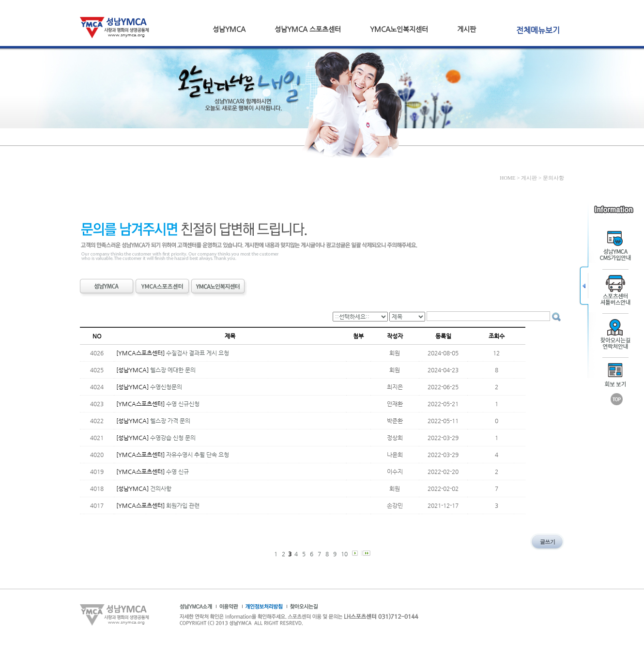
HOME (507, 178)
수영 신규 (177, 472)
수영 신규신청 (183, 404)
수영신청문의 (166, 387)
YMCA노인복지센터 (399, 29)
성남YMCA (229, 29)
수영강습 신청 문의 (173, 438)
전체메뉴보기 (538, 30)
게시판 (467, 29)
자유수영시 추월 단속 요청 (198, 455)
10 (345, 554)
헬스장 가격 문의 (170, 421)
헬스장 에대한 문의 (173, 370)
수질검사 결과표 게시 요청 (198, 353)
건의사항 (161, 489)
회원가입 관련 (183, 505)
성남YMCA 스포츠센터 (308, 29)
